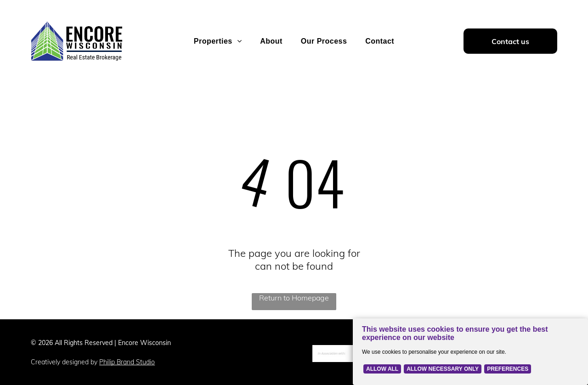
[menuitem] (218, 41)
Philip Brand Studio (127, 362)
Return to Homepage (294, 298)
